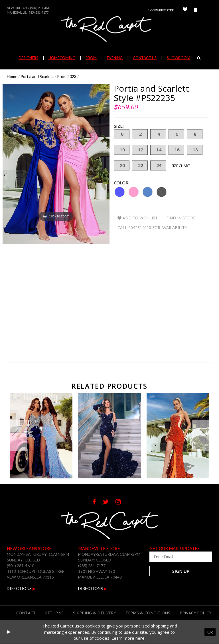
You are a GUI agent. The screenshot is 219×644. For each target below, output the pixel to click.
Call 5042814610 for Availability (152, 228)
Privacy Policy (195, 613)
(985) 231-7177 (38, 12)
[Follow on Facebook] (98, 502)
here (140, 638)
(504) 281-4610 (40, 8)
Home (12, 76)
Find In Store (181, 218)
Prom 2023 (67, 76)
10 (122, 150)
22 (140, 165)
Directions (21, 588)
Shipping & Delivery (95, 613)
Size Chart (181, 166)
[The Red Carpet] (109, 29)
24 (158, 165)
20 (122, 165)
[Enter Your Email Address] (181, 557)
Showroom (179, 58)
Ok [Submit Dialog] (210, 632)
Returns (54, 613)
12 (140, 150)
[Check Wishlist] (185, 10)
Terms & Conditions (148, 613)
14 (158, 150)
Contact (26, 613)
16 (176, 150)
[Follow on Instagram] (121, 502)
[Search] (199, 58)
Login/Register (161, 10)
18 (195, 150)
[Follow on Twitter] (109, 502)
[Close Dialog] (8, 632)
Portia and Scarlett (37, 76)
